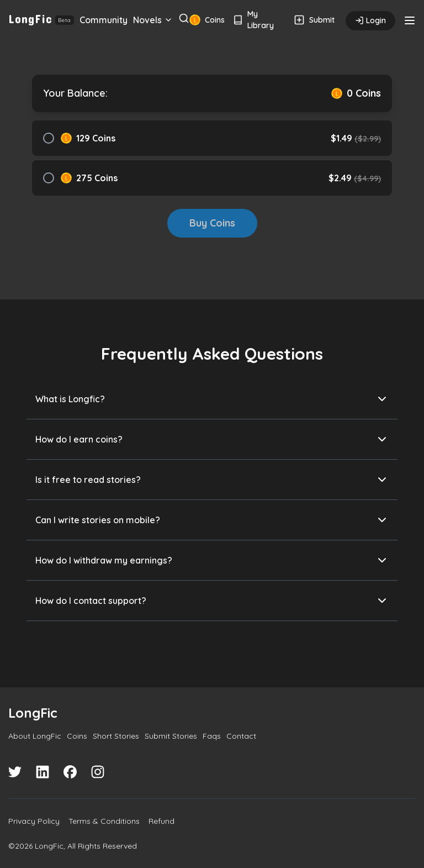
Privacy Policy (34, 821)
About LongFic (35, 736)
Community (104, 20)
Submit (314, 20)
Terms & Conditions (104, 821)
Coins (206, 20)
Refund (161, 821)
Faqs (212, 736)
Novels (153, 20)
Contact (241, 736)
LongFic (41, 18)
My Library (253, 20)
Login (370, 20)
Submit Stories (171, 736)
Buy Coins (212, 223)
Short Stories (116, 736)
